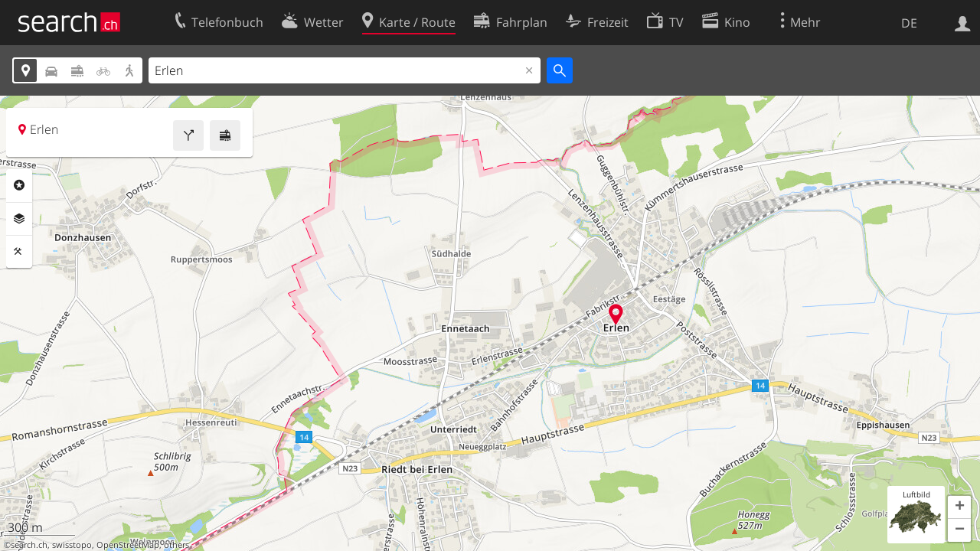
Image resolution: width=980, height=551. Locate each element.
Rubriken (19, 185)
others (176, 545)
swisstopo (72, 545)
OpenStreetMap (128, 545)
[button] (959, 507)
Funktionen (19, 252)
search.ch (29, 545)
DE (909, 23)
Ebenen (19, 219)
